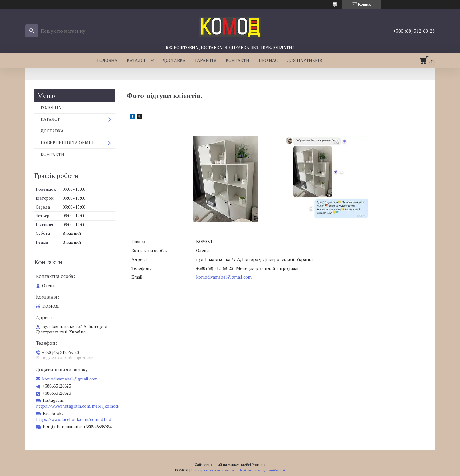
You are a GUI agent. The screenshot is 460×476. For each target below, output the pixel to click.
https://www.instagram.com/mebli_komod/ (78, 406)
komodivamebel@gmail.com (224, 277)
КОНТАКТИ (238, 60)
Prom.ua (259, 464)
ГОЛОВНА (107, 60)
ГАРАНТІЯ (206, 60)
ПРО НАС (268, 60)
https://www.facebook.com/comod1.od (74, 419)
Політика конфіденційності (262, 470)
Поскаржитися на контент (214, 470)
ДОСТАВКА (174, 60)
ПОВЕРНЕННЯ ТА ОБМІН (67, 142)
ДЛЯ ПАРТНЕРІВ (305, 60)
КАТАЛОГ (137, 60)
